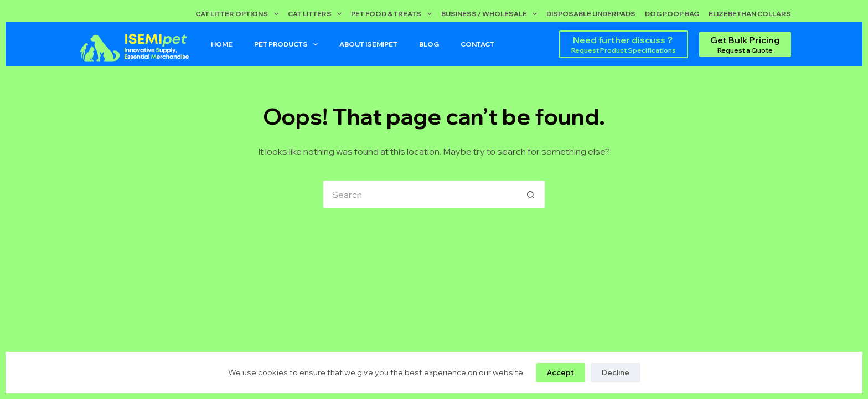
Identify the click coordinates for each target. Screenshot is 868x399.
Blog (429, 44)
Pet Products (288, 44)
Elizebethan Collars (750, 14)
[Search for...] (420, 195)
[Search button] (531, 195)
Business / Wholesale (491, 14)
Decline (616, 372)
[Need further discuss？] (624, 44)
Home (222, 44)
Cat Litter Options (239, 14)
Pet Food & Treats (393, 14)
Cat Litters (317, 14)
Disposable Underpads (591, 14)
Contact (477, 44)
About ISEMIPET (368, 44)
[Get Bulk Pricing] (745, 44)
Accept (560, 372)
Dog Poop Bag (672, 14)
